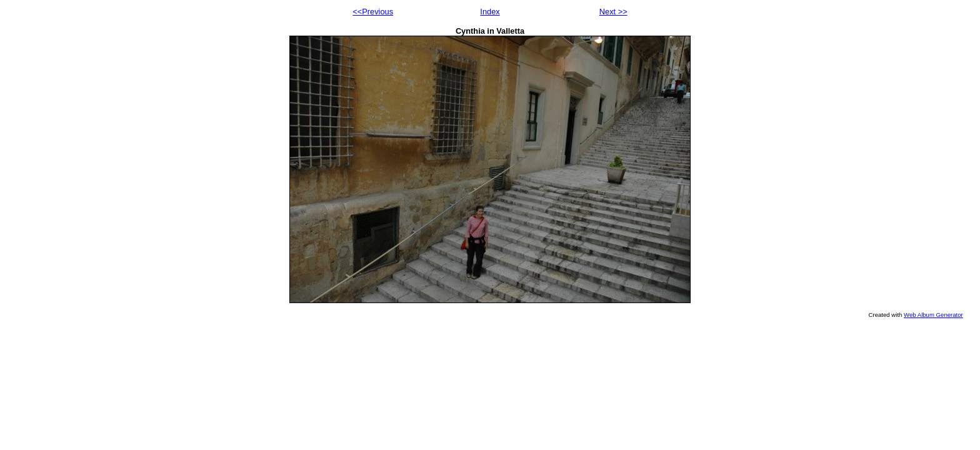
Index (490, 12)
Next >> (613, 12)
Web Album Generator (933, 315)
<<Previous (373, 12)
